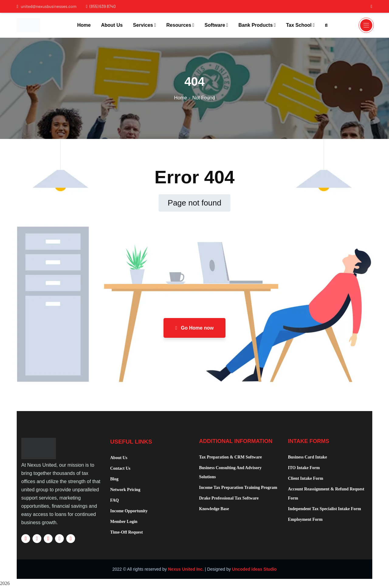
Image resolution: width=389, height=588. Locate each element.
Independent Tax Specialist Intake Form (325, 509)
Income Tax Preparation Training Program (238, 488)
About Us (119, 458)
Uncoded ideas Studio (254, 569)
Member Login (124, 522)
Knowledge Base (214, 509)
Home (181, 98)
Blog (114, 479)
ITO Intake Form (304, 468)
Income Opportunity (129, 511)
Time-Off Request (127, 532)
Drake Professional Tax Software (229, 498)
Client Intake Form (306, 478)
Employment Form (305, 519)
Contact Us (120, 468)
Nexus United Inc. (186, 569)
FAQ (115, 500)
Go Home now (194, 328)
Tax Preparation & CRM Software (231, 457)
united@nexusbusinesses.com (47, 6)
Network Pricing (125, 490)
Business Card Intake (308, 457)
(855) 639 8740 (101, 6)
